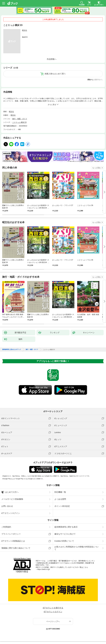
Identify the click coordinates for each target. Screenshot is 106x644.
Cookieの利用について (64, 541)
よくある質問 (60, 499)
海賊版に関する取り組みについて (16, 548)
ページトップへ (53, 621)
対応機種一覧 (60, 492)
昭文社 (25, 30)
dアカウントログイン (11, 513)
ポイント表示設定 (62, 506)
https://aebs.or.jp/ (44, 569)
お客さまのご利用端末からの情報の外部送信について (77, 548)
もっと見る (96, 168)
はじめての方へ (10, 492)
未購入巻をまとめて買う (55, 74)
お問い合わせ (7, 506)
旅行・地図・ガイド (20, 119)
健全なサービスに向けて (65, 534)
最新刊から (99, 80)
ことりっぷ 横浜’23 (19, 122)
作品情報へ (52, 59)
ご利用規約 (6, 527)
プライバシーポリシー (11, 534)
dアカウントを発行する (53, 608)
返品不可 (25, 37)
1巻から (90, 80)
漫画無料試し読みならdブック (12, 349)
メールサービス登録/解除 (12, 499)
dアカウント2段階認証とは (13, 541)
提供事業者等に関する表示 (66, 527)
